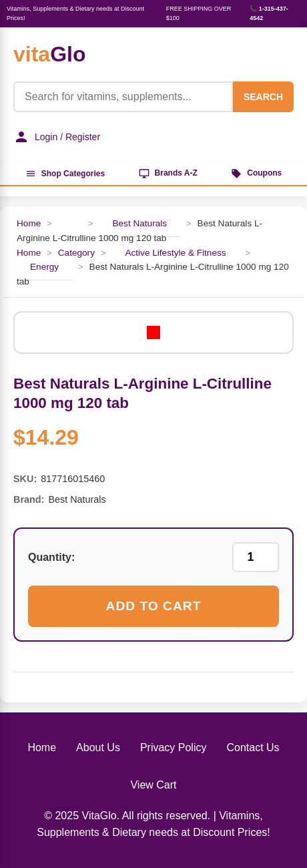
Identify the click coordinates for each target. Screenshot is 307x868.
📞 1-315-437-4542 (269, 13)
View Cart (153, 785)
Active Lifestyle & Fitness (175, 253)
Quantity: (51, 557)
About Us (98, 747)
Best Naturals (139, 223)
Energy (44, 267)
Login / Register (57, 137)
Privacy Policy (174, 747)
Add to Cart (154, 606)
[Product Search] (123, 97)
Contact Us (253, 747)
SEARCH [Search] (263, 97)
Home (29, 223)
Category (76, 253)
